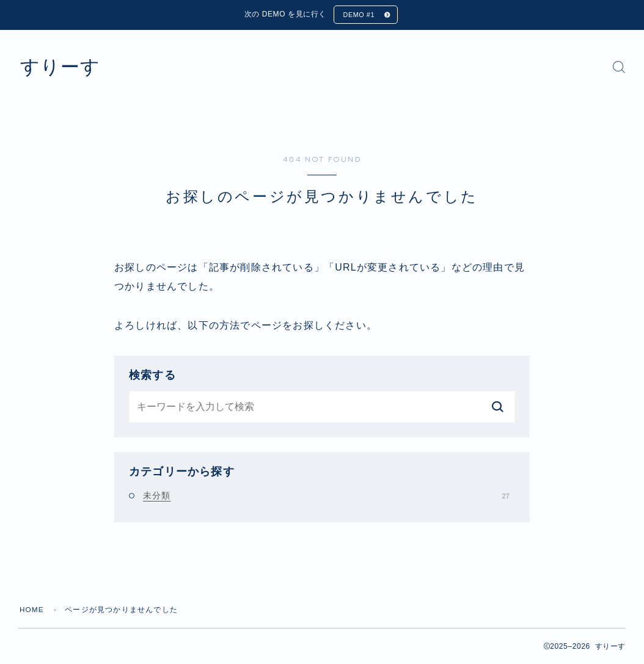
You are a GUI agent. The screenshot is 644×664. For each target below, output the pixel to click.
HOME (32, 610)
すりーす (63, 68)
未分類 (326, 496)
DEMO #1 (358, 15)
